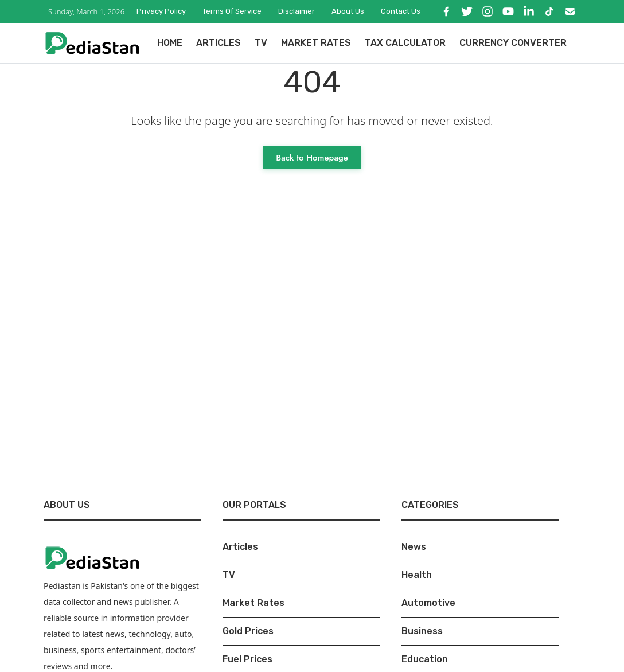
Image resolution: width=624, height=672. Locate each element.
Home (170, 43)
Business (422, 631)
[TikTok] (549, 11)
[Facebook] (446, 11)
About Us (348, 11)
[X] (467, 11)
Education (425, 659)
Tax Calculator (405, 43)
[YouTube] (508, 11)
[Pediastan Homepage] (92, 42)
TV (261, 43)
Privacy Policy (161, 11)
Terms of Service (232, 11)
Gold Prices (248, 631)
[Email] (570, 11)
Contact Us (401, 11)
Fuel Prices (247, 659)
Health (417, 575)
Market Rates (316, 43)
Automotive (428, 603)
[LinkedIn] (529, 11)
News (414, 547)
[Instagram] (487, 11)
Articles (219, 43)
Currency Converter (513, 43)
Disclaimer (297, 11)
